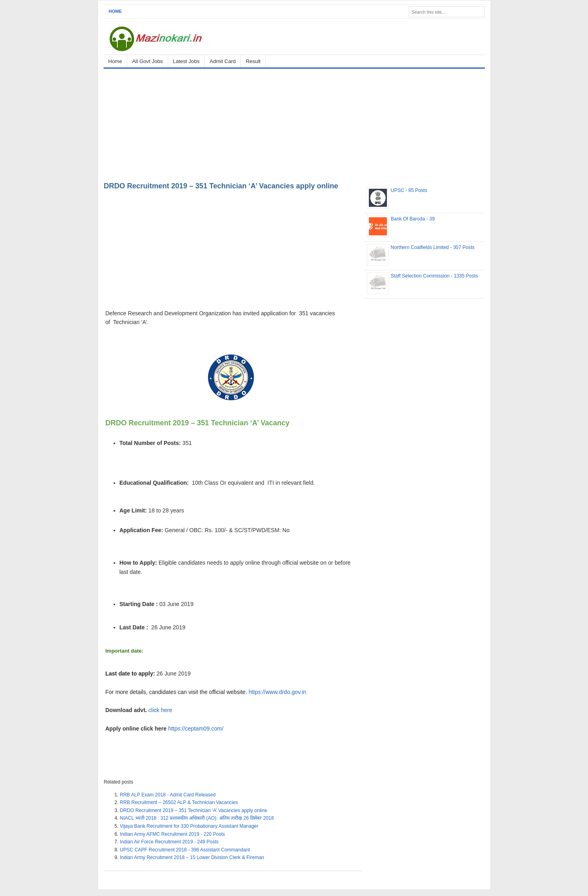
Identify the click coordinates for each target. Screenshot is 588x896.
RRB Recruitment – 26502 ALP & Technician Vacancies (179, 802)
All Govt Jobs (148, 61)
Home (115, 11)
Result (253, 61)
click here (161, 710)
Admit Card (223, 61)
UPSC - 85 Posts (409, 190)
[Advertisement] (294, 124)
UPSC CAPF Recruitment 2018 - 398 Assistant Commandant (185, 850)
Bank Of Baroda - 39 (413, 219)
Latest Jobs (186, 61)
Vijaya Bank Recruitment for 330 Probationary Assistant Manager (189, 826)
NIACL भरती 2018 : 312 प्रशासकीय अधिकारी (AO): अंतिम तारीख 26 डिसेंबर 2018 (197, 818)
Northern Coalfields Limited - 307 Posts (433, 247)
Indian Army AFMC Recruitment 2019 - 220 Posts (173, 834)
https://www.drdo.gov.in (277, 692)
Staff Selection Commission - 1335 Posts (434, 276)
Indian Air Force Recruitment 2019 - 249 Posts (169, 842)
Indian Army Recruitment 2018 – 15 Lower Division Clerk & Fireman (192, 857)
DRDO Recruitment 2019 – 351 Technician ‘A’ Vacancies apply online (221, 186)
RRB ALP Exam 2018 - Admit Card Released (168, 795)
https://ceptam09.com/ (196, 729)
